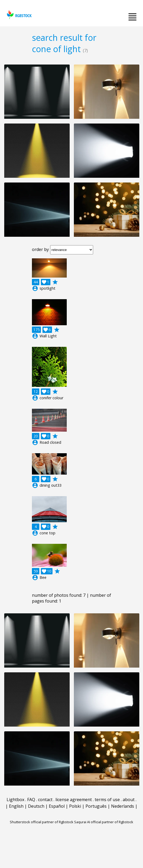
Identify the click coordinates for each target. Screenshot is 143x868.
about (129, 800)
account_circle (35, 288)
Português (96, 806)
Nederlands (123, 806)
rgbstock (19, 15)
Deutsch (36, 806)
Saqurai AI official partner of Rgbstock (104, 822)
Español (57, 806)
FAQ (31, 800)
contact (45, 800)
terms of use (107, 800)
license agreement (74, 800)
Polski (75, 806)
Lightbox (15, 800)
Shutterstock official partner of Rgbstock (42, 822)
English (16, 806)
